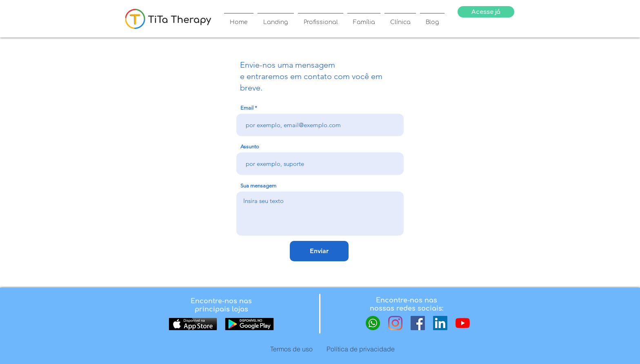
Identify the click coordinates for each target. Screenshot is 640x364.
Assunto (250, 147)
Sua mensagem (258, 186)
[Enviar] (319, 251)
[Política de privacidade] (360, 349)
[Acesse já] (486, 12)
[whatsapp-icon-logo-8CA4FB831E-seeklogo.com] (373, 323)
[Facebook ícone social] (418, 323)
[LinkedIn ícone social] (440, 323)
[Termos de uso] (291, 349)
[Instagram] (395, 323)
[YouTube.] (463, 323)
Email (247, 108)
